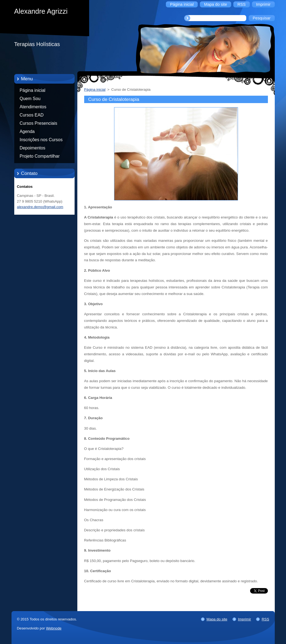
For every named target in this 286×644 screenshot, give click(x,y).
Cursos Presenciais (39, 123)
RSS (265, 619)
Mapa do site (217, 619)
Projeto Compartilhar (40, 156)
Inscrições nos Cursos (41, 140)
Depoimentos (33, 148)
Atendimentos (33, 107)
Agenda (27, 131)
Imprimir (245, 619)
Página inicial (33, 90)
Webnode (54, 628)
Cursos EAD (32, 115)
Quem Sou (30, 99)
